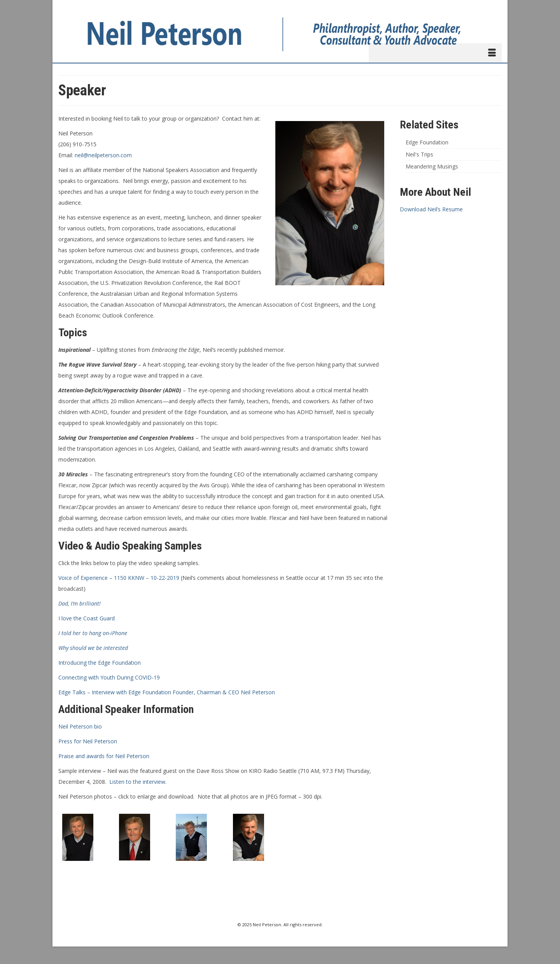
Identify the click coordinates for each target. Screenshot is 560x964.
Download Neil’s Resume (431, 209)
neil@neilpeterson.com (103, 155)
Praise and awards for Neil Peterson (104, 756)
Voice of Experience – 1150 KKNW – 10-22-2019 (119, 578)
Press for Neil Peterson (88, 741)
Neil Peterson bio (80, 726)
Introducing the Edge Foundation (100, 663)
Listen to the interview (137, 782)
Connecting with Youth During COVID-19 (109, 677)
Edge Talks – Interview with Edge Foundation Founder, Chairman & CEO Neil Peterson (167, 692)
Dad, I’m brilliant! (80, 603)
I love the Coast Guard (87, 618)
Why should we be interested (93, 648)
